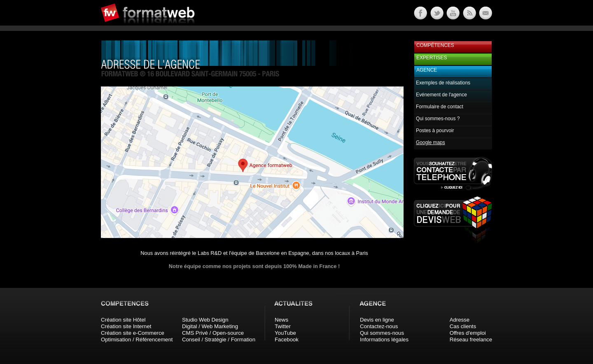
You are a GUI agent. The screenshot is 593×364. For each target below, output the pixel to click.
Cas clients (463, 326)
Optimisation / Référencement (137, 339)
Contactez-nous (379, 326)
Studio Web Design (205, 320)
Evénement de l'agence (441, 95)
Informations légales (384, 339)
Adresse (460, 320)
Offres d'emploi (468, 333)
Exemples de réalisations (443, 83)
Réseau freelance (471, 339)
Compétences (435, 45)
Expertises (432, 58)
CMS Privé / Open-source (213, 333)
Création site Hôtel (123, 320)
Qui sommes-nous (382, 333)
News (281, 320)
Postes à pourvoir (435, 131)
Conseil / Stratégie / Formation (219, 339)
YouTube (285, 333)
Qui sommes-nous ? (438, 119)
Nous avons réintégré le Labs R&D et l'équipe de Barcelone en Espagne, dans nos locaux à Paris (254, 253)
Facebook (287, 339)
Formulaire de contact (440, 107)
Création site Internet (126, 326)
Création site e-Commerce (133, 333)
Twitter (283, 326)
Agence (427, 70)
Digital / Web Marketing (210, 326)
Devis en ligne (377, 320)
